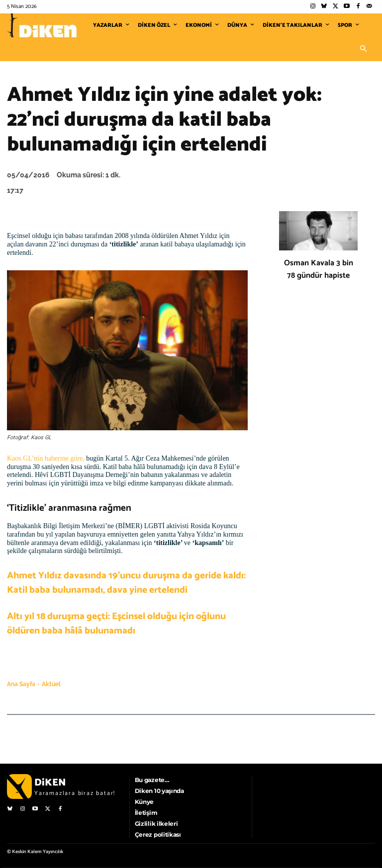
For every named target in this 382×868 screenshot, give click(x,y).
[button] (363, 49)
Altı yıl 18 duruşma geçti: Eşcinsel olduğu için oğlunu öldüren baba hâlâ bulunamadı (116, 624)
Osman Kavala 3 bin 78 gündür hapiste (319, 269)
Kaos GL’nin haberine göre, (46, 458)
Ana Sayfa (21, 684)
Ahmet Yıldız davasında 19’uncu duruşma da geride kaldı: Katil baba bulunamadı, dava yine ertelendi (126, 583)
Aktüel (51, 684)
